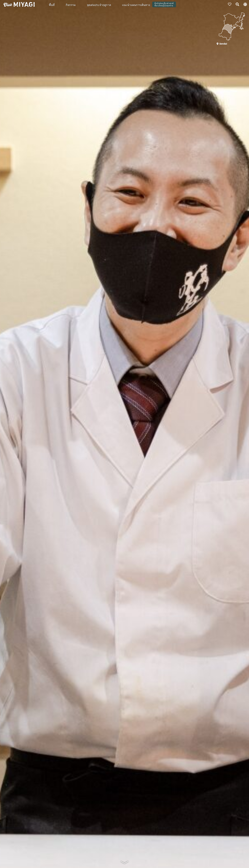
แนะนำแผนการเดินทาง (136, 5)
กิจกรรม (71, 5)
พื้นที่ (52, 5)
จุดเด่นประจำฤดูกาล (99, 5)
